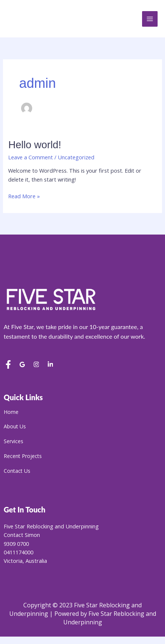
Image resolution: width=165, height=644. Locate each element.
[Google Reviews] (22, 365)
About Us (15, 427)
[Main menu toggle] (150, 19)
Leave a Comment (31, 157)
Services (14, 442)
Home (11, 413)
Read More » (24, 196)
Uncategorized (76, 157)
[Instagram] (36, 365)
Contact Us (17, 472)
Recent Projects (23, 457)
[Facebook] (8, 365)
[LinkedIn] (50, 365)
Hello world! (35, 145)
